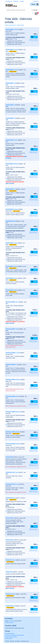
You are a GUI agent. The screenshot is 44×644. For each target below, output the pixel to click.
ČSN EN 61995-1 (10, 518)
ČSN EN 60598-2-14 (11, 105)
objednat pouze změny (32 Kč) (14, 155)
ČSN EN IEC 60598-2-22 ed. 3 (13, 432)
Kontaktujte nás (9, 638)
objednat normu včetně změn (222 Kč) (16, 153)
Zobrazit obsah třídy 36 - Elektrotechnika (14, 25)
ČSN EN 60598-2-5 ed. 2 (12, 278)
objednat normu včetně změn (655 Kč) (16, 511)
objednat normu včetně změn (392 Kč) (16, 179)
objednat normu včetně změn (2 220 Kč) (16, 342)
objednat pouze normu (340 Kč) (14, 177)
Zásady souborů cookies (11, 637)
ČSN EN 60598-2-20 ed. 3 (12, 164)
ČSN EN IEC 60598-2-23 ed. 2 (13, 444)
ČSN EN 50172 (9, 572)
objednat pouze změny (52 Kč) (14, 180)
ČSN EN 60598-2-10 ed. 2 (12, 30)
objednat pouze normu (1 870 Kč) (15, 341)
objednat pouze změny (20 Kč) (14, 44)
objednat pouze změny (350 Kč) (15, 344)
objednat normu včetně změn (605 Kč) (16, 98)
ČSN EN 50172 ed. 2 (11, 594)
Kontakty (22, 1)
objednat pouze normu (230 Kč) (14, 41)
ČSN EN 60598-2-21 (11, 189)
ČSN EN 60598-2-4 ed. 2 (12, 266)
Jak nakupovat (9, 1)
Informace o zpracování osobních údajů (14, 635)
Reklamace (16, 1)
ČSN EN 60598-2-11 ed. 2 (12, 50)
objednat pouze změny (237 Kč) (15, 320)
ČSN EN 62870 (9, 457)
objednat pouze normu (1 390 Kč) (15, 317)
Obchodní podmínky (10, 634)
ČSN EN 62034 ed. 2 (11, 606)
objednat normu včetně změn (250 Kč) (16, 43)
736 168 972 (12, 621)
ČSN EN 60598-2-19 (11, 118)
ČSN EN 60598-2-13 (11, 83)
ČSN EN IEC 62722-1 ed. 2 (12, 472)
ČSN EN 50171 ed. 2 (11, 560)
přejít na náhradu (10, 183)
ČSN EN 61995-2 (10, 540)
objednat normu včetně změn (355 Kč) (16, 236)
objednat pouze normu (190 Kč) (14, 131)
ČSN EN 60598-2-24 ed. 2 (12, 209)
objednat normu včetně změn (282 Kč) (16, 583)
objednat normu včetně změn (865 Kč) (16, 533)
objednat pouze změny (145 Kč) (15, 261)
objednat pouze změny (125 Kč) (15, 135)
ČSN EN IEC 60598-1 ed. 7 (12, 302)
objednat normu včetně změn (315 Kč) (16, 133)
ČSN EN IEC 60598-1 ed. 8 (12, 329)
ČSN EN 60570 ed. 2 (11, 498)
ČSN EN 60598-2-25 (11, 221)
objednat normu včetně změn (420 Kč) (16, 63)
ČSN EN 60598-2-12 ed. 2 (12, 70)
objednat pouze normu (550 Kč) (14, 531)
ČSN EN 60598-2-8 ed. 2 (12, 290)
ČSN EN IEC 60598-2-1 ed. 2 (12, 353)
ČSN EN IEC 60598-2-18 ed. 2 (13, 380)
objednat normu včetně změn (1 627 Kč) (16, 318)
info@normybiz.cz (9, 623)
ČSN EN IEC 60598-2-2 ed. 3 (12, 396)
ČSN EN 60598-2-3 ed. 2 (12, 243)
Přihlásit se (36, 1)
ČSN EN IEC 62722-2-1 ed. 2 (12, 484)
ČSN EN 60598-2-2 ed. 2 (12, 140)
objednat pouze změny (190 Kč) (15, 64)
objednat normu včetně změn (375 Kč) (16, 259)
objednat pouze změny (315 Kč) (15, 513)
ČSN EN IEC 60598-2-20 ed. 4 (13, 412)
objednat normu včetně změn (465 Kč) (16, 425)
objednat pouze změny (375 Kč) (15, 100)
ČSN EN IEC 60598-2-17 (12, 365)
